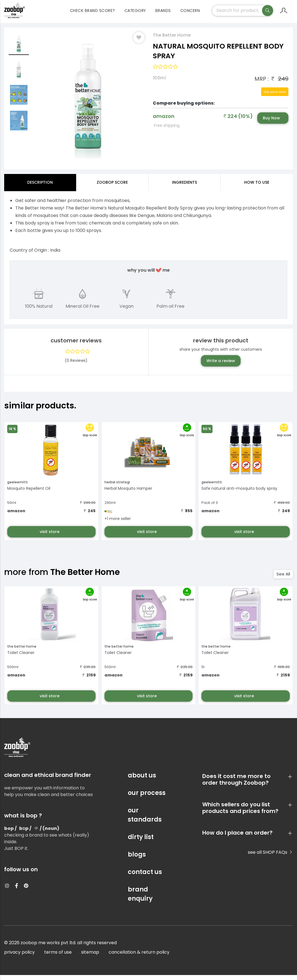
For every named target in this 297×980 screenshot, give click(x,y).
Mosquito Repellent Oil (29, 493)
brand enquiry (140, 899)
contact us (145, 877)
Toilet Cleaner (21, 658)
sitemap (90, 957)
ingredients (184, 187)
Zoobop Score (112, 187)
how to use (257, 187)
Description (40, 187)
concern (190, 14)
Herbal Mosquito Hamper (128, 493)
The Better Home (172, 40)
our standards (145, 820)
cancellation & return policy (139, 957)
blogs (137, 859)
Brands (163, 14)
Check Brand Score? (93, 14)
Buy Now (271, 123)
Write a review (221, 365)
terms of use (58, 957)
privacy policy (19, 957)
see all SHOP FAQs (270, 857)
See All (283, 579)
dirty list (141, 842)
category (135, 14)
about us (142, 780)
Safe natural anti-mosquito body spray (239, 493)
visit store (50, 536)
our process (147, 798)
